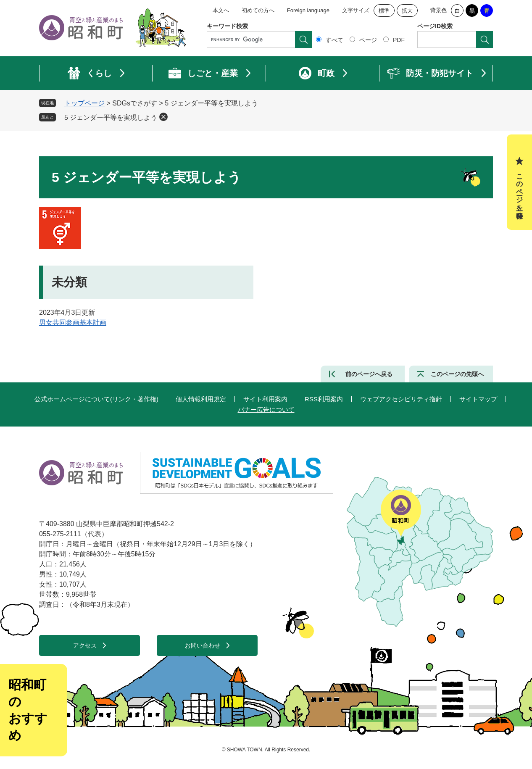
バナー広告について (266, 410)
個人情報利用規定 (201, 399)
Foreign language (308, 10)
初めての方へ (258, 10)
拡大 (407, 11)
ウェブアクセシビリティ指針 (401, 399)
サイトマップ (478, 399)
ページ (368, 40)
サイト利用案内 (265, 399)
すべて (334, 40)
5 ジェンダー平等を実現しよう (111, 117)
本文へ (221, 10)
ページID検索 (435, 26)
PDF (399, 40)
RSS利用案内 (324, 399)
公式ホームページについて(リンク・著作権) (96, 399)
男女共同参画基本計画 (73, 323)
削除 (163, 117)
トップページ (84, 103)
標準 (384, 11)
